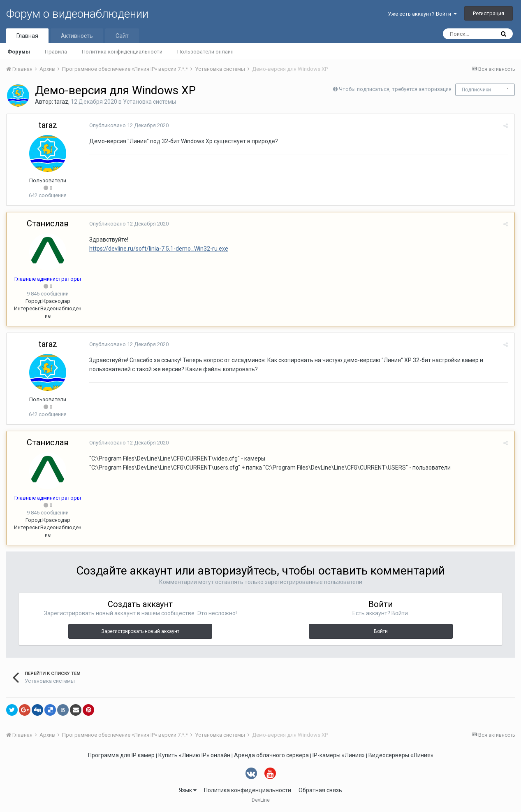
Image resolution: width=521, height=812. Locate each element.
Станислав (48, 223)
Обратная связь (320, 790)
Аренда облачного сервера (271, 755)
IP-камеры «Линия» (339, 755)
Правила (56, 52)
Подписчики (476, 90)
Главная (27, 36)
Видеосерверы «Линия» (401, 755)
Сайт (122, 36)
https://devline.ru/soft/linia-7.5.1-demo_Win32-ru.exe (158, 249)
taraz (61, 102)
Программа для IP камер (121, 755)
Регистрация (489, 13)
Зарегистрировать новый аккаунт (140, 631)
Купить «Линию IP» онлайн (194, 755)
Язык (188, 790)
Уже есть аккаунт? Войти (422, 14)
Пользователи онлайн (205, 52)
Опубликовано (129, 125)
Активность (77, 36)
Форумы (19, 52)
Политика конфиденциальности (122, 52)
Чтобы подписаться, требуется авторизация (395, 89)
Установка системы (149, 102)
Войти (381, 631)
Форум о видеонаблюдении (77, 14)
